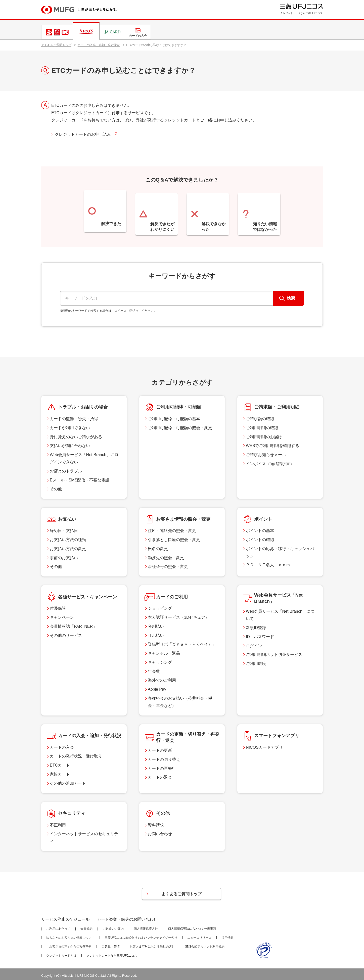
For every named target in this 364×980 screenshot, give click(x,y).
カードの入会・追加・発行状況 (99, 45)
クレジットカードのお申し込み (83, 134)
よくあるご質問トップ (56, 45)
